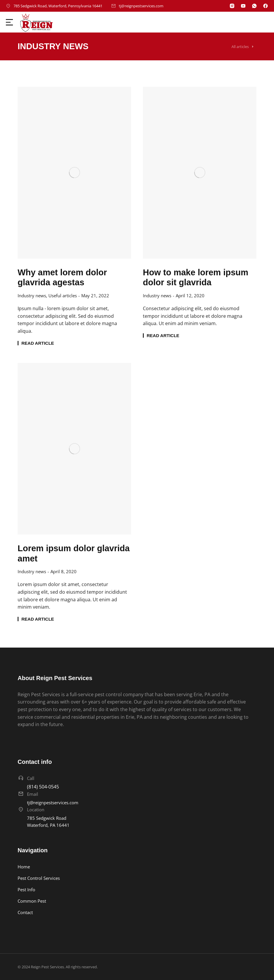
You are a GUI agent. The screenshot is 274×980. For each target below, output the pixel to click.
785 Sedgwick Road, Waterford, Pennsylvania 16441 (58, 6)
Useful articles (63, 296)
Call (31, 778)
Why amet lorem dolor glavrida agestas (62, 278)
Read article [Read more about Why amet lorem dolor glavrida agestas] (38, 343)
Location (36, 810)
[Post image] (74, 173)
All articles (240, 47)
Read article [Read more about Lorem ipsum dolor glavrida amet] (38, 619)
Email (33, 794)
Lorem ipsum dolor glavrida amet (74, 553)
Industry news (32, 296)
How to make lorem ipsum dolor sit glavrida (196, 278)
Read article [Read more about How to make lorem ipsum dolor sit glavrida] (163, 336)
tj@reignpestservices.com (141, 6)
